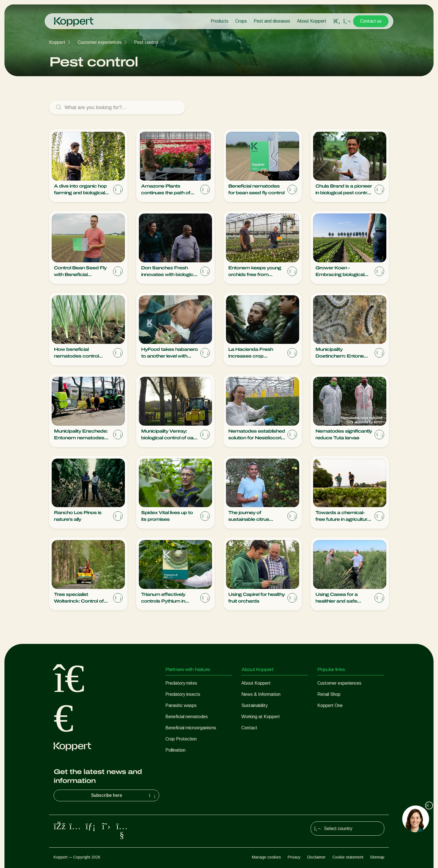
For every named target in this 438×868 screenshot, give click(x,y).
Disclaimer (316, 857)
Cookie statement (348, 857)
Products (220, 21)
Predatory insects (183, 694)
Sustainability (254, 705)
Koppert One (330, 705)
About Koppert (312, 21)
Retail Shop (329, 694)
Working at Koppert (261, 717)
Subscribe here (124, 795)
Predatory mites (181, 683)
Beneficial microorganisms (191, 728)
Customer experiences (100, 42)
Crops (241, 21)
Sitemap (377, 857)
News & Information (261, 694)
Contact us (371, 21)
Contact (249, 728)
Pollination (175, 750)
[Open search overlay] (337, 21)
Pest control (146, 42)
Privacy (294, 857)
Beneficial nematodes (187, 717)
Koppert (57, 42)
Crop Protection (181, 739)
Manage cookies (266, 857)
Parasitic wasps (181, 705)
